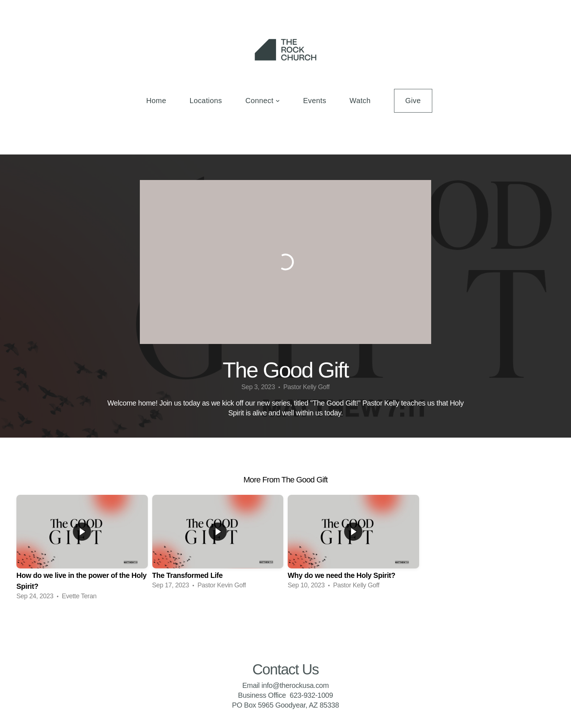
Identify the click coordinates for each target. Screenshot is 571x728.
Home (156, 101)
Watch (360, 101)
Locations (206, 101)
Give (413, 101)
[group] (82, 548)
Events (315, 101)
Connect (263, 101)
